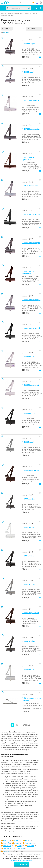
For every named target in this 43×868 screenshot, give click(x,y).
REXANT (6, 851)
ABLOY (6, 840)
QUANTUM (20, 849)
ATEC (16, 840)
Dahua (17, 843)
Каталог (4, 13)
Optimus (6, 849)
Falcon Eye (29, 843)
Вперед (26, 725)
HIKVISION (7, 846)
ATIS (27, 840)
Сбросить (6, 32)
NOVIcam (31, 846)
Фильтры (8, 29)
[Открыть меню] (3, 8)
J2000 (19, 846)
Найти (29, 8)
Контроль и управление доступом (19, 13)
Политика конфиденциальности (21, 861)
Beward (6, 843)
